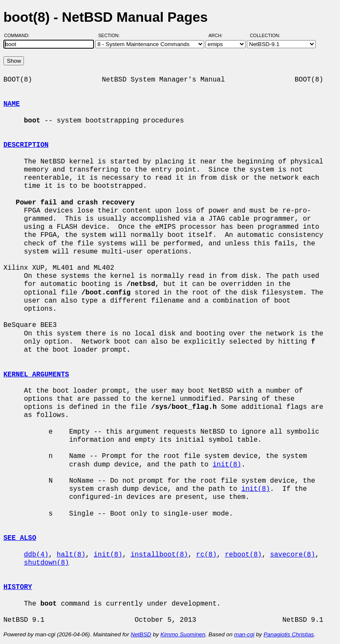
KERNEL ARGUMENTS (36, 375)
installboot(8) (159, 555)
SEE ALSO (20, 538)
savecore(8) (293, 555)
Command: (19, 35)
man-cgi (244, 634)
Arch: (219, 35)
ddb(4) (36, 555)
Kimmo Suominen (183, 634)
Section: (111, 35)
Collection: (265, 35)
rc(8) (206, 555)
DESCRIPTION (26, 145)
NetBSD (141, 634)
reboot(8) (243, 555)
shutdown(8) (47, 563)
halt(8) (71, 555)
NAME (12, 104)
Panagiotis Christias (289, 634)
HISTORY (18, 587)
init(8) (227, 465)
